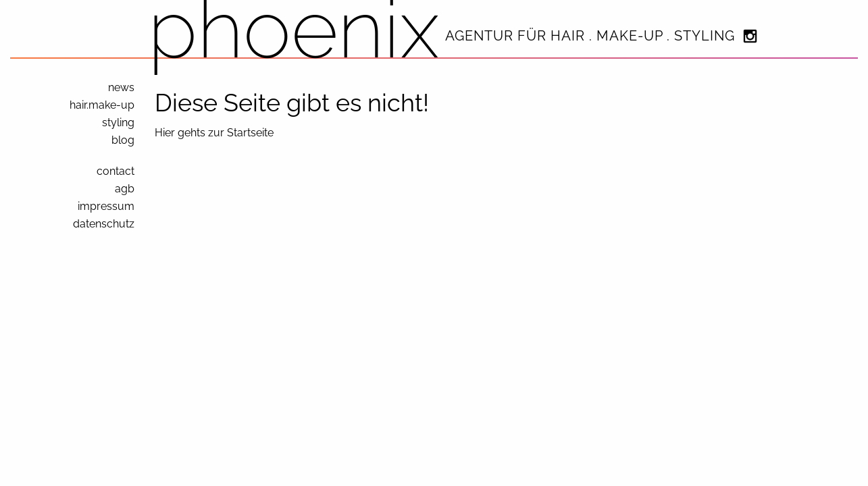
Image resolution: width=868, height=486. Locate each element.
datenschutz (104, 224)
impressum (106, 206)
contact (116, 171)
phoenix (294, 29)
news (121, 87)
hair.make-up (102, 105)
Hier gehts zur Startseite (214, 133)
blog (123, 140)
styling (118, 123)
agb (125, 189)
